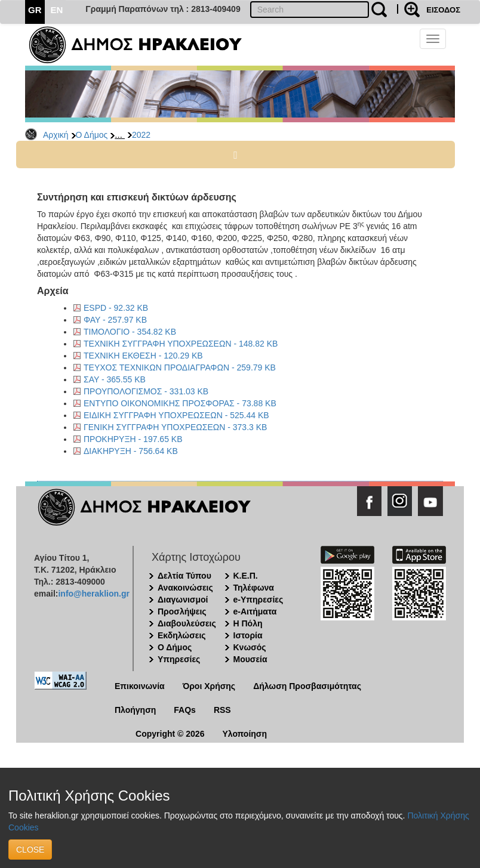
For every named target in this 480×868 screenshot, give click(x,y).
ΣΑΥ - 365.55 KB (115, 379)
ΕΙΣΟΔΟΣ (443, 10)
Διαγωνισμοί (183, 600)
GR (35, 10)
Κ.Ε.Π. (246, 576)
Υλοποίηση (244, 734)
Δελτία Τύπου (184, 576)
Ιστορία (248, 635)
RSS (222, 710)
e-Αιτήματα (255, 611)
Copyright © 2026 (170, 734)
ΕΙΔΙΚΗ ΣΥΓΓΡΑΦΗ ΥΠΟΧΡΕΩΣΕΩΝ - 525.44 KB (176, 415)
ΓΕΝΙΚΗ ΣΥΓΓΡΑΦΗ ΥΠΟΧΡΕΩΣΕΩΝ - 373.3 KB (175, 427)
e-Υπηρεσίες (259, 600)
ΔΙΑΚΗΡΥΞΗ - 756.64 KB (131, 451)
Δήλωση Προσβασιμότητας (307, 686)
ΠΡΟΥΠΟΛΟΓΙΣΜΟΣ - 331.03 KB (146, 391)
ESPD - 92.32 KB (116, 308)
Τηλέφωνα (254, 588)
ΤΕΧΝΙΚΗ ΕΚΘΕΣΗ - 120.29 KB (143, 356)
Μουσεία (250, 659)
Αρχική (56, 135)
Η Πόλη (248, 623)
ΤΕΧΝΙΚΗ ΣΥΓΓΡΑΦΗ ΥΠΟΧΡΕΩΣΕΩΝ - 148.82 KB (181, 344)
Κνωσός (250, 647)
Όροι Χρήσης (209, 686)
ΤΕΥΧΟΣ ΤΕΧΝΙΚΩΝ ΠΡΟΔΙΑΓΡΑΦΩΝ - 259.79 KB (180, 367)
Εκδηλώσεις (182, 635)
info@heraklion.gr (93, 594)
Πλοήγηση (135, 710)
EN (57, 10)
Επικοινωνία (140, 686)
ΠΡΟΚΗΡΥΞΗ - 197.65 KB (133, 439)
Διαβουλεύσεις (187, 623)
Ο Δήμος (92, 135)
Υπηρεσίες (179, 659)
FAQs (185, 710)
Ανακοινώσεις (185, 588)
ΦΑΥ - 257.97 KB (115, 320)
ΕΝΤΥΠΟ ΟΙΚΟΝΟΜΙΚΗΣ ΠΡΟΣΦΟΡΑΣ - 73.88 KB (180, 403)
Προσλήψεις (182, 611)
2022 (141, 135)
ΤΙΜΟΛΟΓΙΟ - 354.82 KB (130, 332)
